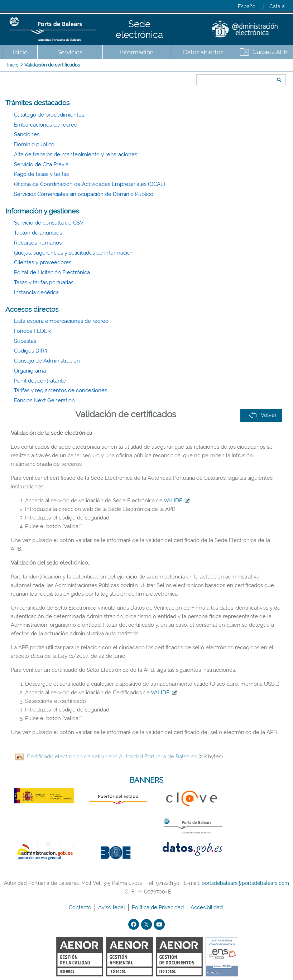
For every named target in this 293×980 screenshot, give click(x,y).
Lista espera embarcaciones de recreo (61, 321)
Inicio (20, 52)
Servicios (70, 52)
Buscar (194, 67)
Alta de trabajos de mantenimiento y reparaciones (76, 154)
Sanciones (27, 134)
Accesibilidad (207, 907)
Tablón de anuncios (38, 233)
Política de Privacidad (158, 907)
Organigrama (30, 371)
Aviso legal (112, 907)
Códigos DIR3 (31, 351)
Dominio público (34, 144)
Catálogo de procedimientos (49, 115)
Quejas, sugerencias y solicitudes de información (74, 253)
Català (277, 6)
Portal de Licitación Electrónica (52, 272)
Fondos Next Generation (44, 400)
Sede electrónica (139, 29)
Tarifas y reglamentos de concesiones (61, 390)
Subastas (25, 341)
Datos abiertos (203, 52)
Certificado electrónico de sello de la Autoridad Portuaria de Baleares (112, 757)
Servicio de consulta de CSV (49, 223)
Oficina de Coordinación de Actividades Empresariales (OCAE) (90, 184)
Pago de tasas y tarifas (41, 174)
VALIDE (177, 501)
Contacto (81, 907)
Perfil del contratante (40, 381)
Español (247, 6)
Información (137, 52)
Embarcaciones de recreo (46, 125)
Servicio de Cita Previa (41, 164)
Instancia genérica (36, 292)
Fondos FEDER (32, 331)
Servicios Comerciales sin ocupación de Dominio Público (84, 194)
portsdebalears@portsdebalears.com (245, 883)
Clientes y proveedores (43, 262)
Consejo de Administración (47, 361)
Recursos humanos (38, 243)
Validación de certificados (52, 65)
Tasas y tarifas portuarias (44, 282)
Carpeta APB (270, 52)
